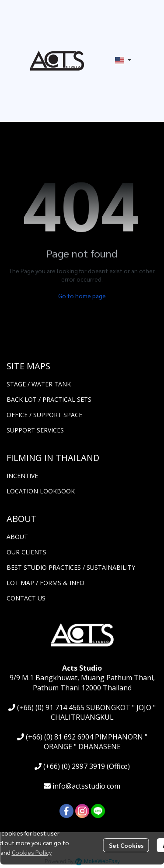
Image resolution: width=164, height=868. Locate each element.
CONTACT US (26, 598)
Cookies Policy (32, 852)
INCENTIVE (22, 476)
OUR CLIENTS (26, 552)
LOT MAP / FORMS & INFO (45, 583)
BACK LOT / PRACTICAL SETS (49, 399)
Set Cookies (126, 845)
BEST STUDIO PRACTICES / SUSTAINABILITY (71, 567)
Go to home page (82, 296)
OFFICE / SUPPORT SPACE (44, 415)
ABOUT (17, 537)
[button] (123, 61)
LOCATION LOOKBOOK (41, 491)
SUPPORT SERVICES (35, 430)
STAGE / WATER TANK (39, 384)
